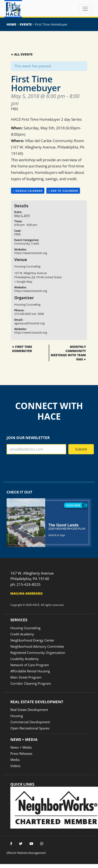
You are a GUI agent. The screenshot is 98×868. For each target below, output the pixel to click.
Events (26, 24)
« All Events (22, 54)
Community (22, 243)
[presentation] (40, 466)
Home (11, 24)
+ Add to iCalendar (63, 191)
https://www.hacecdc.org (31, 253)
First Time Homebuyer (22, 349)
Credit (35, 243)
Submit (81, 449)
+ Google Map (23, 282)
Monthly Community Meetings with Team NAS (68, 353)
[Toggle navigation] (85, 9)
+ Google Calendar (28, 191)
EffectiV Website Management (26, 853)
